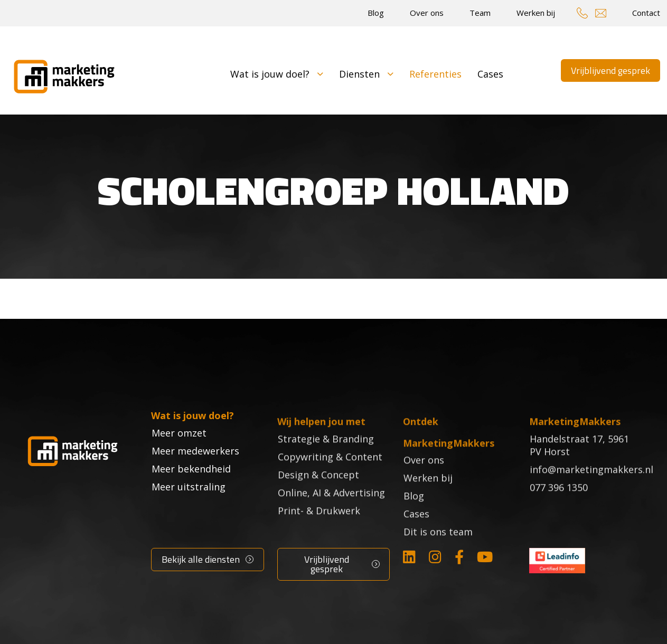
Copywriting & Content (330, 471)
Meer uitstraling (189, 507)
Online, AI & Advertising (331, 507)
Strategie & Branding (326, 453)
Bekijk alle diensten (201, 559)
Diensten (366, 74)
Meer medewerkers (195, 471)
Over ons (427, 13)
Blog (376, 13)
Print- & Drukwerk (319, 525)
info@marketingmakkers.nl (591, 484)
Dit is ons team (438, 546)
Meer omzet (179, 453)
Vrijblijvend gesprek (610, 70)
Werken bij (536, 13)
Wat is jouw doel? (277, 74)
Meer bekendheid (191, 489)
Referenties (435, 74)
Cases (490, 74)
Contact (646, 13)
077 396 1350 (559, 502)
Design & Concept (318, 489)
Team (480, 13)
